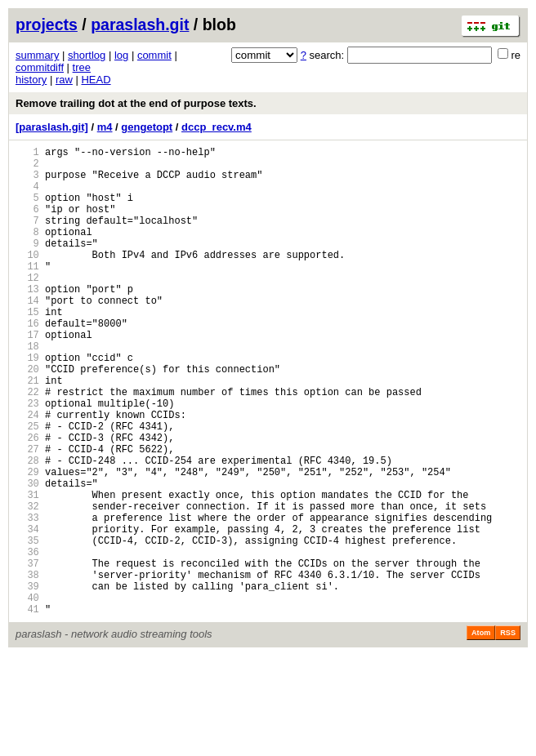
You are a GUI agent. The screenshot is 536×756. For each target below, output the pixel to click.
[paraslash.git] (52, 127)
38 (27, 667)
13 (27, 320)
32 (27, 584)
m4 (105, 127)
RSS (508, 733)
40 (27, 695)
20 (27, 418)
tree (82, 67)
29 (27, 543)
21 (27, 431)
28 (27, 529)
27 (27, 515)
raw (64, 80)
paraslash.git (140, 24)
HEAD (96, 80)
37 (27, 654)
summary (37, 55)
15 (27, 348)
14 (27, 334)
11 (27, 293)
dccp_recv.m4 (217, 127)
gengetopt (147, 127)
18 (27, 390)
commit (154, 55)
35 (27, 626)
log (121, 55)
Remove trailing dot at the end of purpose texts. (136, 103)
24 (27, 473)
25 (27, 487)
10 (27, 279)
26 (27, 501)
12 (27, 307)
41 (27, 709)
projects (47, 24)
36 (27, 640)
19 (27, 404)
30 (27, 556)
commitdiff (40, 67)
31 (27, 570)
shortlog (87, 55)
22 (27, 445)
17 (27, 376)
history (31, 80)
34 (27, 612)
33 (27, 598)
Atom (481, 733)
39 (27, 681)
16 (27, 362)
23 (27, 459)
